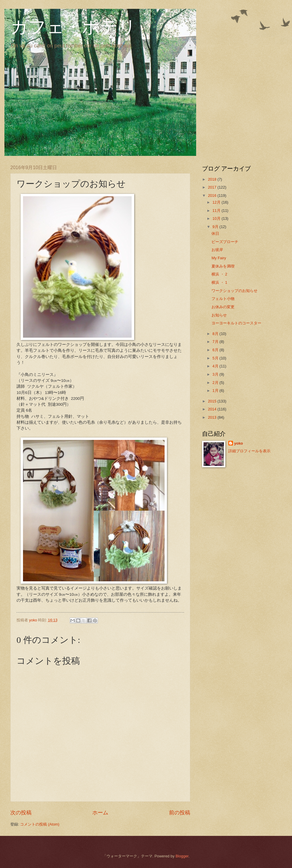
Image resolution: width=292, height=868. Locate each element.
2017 (213, 187)
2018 (213, 179)
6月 (216, 350)
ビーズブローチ (225, 242)
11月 (217, 211)
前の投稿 (180, 813)
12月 (217, 202)
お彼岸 (217, 250)
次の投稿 (21, 813)
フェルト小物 (223, 299)
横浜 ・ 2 (219, 274)
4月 (216, 366)
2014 (213, 409)
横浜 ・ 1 (219, 282)
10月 (217, 218)
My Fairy (219, 258)
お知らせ (219, 315)
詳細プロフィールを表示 (249, 451)
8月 (216, 334)
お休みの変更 (223, 307)
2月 (216, 383)
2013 (213, 417)
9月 (216, 227)
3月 (216, 374)
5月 (216, 358)
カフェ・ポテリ (73, 27)
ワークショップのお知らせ (234, 291)
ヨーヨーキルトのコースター (236, 323)
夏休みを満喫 (223, 266)
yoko (239, 443)
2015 (213, 401)
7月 (216, 342)
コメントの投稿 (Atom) (40, 824)
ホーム (100, 813)
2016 (213, 195)
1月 (216, 391)
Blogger (182, 856)
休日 (215, 233)
